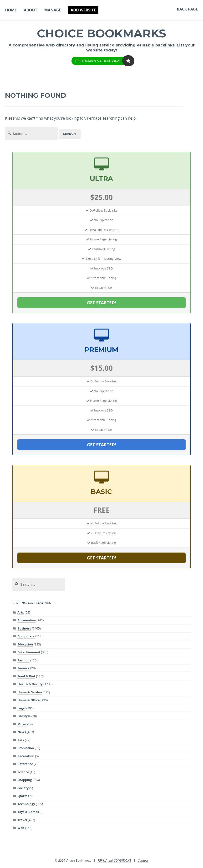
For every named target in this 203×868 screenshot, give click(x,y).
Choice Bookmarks (102, 33)
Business (24, 628)
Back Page (187, 9)
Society (23, 788)
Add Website (83, 10)
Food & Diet (26, 676)
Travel (22, 820)
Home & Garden (30, 692)
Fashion (23, 660)
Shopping (25, 780)
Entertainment (29, 652)
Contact (143, 860)
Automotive (27, 620)
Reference (25, 764)
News (22, 732)
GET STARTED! (101, 303)
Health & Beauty (30, 684)
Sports (22, 796)
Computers (26, 636)
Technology (26, 804)
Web (21, 828)
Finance (23, 668)
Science (23, 772)
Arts (21, 612)
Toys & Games (28, 812)
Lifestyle (24, 716)
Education (25, 644)
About (30, 10)
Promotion (26, 748)
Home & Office (29, 700)
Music (22, 724)
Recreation (26, 756)
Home (11, 10)
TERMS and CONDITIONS (114, 860)
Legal (21, 708)
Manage (53, 10)
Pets (21, 740)
